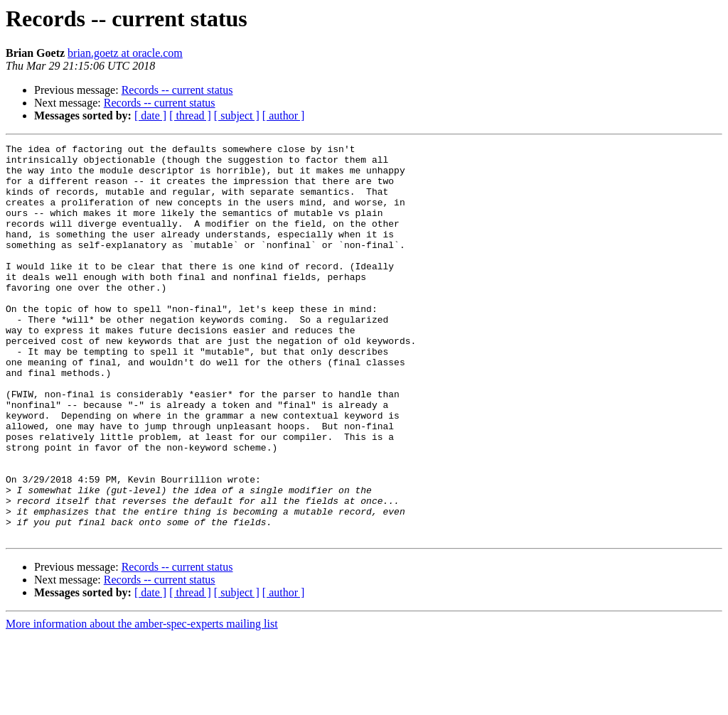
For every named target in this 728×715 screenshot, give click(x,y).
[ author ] (284, 115)
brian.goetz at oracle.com (125, 53)
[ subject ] (237, 115)
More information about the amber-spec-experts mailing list (142, 703)
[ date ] (150, 115)
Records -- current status (177, 90)
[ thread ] (190, 115)
